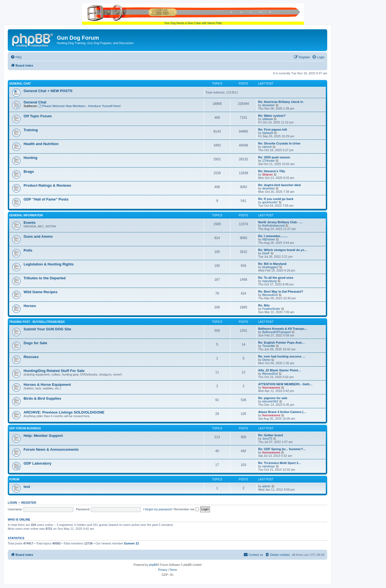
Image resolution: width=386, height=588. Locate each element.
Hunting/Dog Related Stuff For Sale (54, 371)
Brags (29, 172)
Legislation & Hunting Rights (49, 264)
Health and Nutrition (41, 144)
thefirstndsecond (274, 225)
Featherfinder (271, 309)
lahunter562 (270, 401)
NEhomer (269, 239)
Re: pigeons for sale (273, 398)
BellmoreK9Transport (277, 332)
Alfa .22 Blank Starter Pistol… (280, 370)
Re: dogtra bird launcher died (279, 185)
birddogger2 (271, 267)
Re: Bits (264, 305)
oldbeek (268, 119)
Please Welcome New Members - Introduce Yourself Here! (80, 106)
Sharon (268, 174)
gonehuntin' (270, 202)
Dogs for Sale (35, 343)
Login (12, 503)
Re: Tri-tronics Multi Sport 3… (280, 463)
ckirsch (267, 147)
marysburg (270, 281)
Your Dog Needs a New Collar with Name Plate (193, 14)
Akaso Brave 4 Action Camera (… (282, 412)
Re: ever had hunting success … (282, 356)
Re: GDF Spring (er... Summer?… (282, 449)
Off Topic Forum (38, 116)
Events (30, 223)
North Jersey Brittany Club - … (280, 222)
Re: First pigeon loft (273, 130)
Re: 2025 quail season (274, 157)
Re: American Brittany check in (281, 102)
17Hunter (269, 161)
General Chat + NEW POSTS (48, 91)
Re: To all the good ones (276, 278)
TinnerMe (269, 346)
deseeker (269, 105)
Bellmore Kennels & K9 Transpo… (283, 329)
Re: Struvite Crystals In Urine (279, 143)
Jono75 (267, 439)
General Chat (20, 84)
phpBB (153, 565)
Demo (266, 360)
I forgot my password (158, 509)
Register (29, 503)
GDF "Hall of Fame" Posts (46, 199)
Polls (28, 250)
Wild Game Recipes (40, 292)
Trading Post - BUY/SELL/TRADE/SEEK (37, 322)
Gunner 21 (131, 543)
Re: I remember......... (273, 236)
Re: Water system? (272, 116)
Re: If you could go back (276, 199)
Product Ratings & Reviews (47, 185)
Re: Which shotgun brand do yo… (283, 250)
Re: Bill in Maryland (272, 264)
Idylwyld (268, 133)
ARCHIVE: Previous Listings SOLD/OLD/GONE (64, 412)
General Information (26, 215)
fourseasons (271, 387)
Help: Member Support (43, 436)
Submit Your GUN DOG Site (47, 329)
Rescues (31, 357)
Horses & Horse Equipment (47, 385)
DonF (266, 253)
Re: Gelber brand (271, 435)
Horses (30, 306)
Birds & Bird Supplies (42, 398)
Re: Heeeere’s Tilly (272, 171)
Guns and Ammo (38, 236)
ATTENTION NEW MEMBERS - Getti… (285, 384)
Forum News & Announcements (51, 449)
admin (266, 486)
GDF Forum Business (25, 428)
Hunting (31, 158)
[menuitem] (16, 57)
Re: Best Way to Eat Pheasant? (281, 292)
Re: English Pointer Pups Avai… (281, 343)
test (27, 487)
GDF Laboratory (37, 463)
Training (31, 130)
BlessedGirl (270, 295)
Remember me (186, 509)
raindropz (269, 466)
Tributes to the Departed (45, 278)
